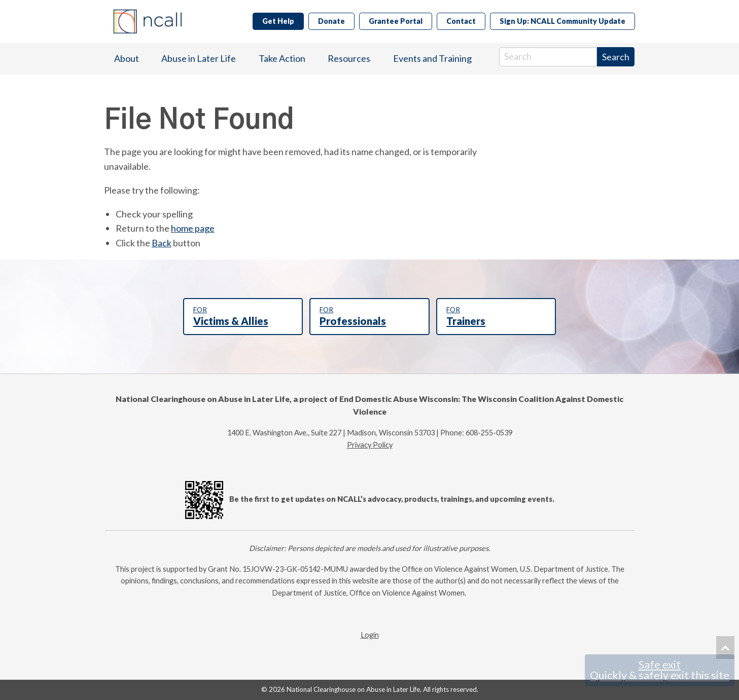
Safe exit (660, 670)
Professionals (369, 316)
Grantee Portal (396, 21)
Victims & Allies (243, 316)
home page (193, 228)
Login (370, 635)
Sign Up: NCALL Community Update (562, 21)
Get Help (278, 21)
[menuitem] (127, 59)
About (127, 58)
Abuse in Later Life (199, 58)
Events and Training (432, 58)
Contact (461, 21)
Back (162, 243)
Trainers (496, 316)
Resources (349, 58)
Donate (331, 21)
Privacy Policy (370, 445)
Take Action (282, 58)
